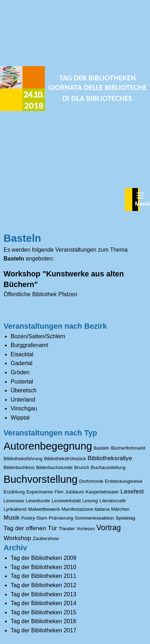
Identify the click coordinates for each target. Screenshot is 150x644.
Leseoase (14, 501)
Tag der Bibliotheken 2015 (43, 612)
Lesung (90, 501)
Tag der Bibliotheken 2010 (43, 567)
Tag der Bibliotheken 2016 (43, 621)
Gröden (20, 372)
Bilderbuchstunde (54, 467)
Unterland (23, 400)
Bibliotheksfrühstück (65, 459)
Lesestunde (38, 501)
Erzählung (14, 492)
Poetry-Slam (34, 518)
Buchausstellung (108, 467)
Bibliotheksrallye (110, 458)
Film (59, 492)
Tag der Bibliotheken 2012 (43, 585)
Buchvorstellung (41, 479)
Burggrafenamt (29, 345)
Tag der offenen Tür (30, 528)
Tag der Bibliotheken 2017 (43, 630)
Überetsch (24, 390)
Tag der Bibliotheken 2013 (43, 594)
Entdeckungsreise (124, 481)
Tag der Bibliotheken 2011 (43, 576)
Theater (67, 529)
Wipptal (20, 418)
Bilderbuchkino (19, 467)
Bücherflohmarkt (128, 448)
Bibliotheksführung (23, 459)
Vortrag (109, 528)
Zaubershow (46, 538)
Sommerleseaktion (94, 518)
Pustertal (22, 382)
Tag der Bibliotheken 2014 (43, 603)
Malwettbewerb (44, 509)
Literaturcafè (113, 501)
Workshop (17, 538)
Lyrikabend (15, 509)
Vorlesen (85, 529)
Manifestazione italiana (85, 509)
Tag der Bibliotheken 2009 (43, 558)
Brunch (82, 467)
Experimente (40, 492)
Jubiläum (74, 492)
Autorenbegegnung (48, 446)
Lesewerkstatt (66, 501)
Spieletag (126, 518)
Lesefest (132, 491)
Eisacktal (22, 354)
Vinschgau (24, 408)
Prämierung (61, 518)
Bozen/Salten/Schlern (38, 336)
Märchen (120, 509)
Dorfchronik (91, 481)
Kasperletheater (102, 492)
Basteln (101, 448)
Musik (12, 517)
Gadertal (21, 363)
